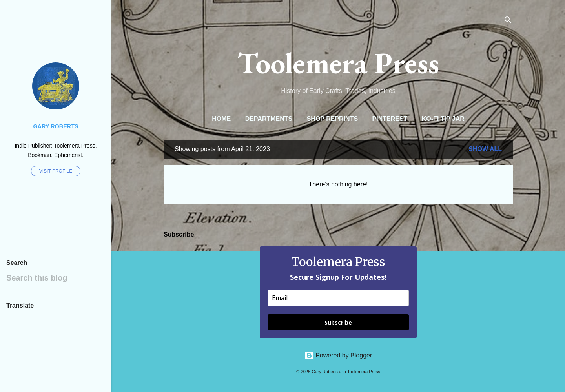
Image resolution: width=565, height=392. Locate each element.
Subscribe (338, 322)
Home (221, 119)
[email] (338, 298)
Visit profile (56, 171)
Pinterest (390, 119)
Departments (269, 119)
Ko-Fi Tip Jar (443, 119)
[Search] (508, 21)
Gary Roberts (56, 126)
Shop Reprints (332, 119)
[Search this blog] (56, 278)
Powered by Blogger (338, 355)
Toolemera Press (338, 63)
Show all (485, 149)
